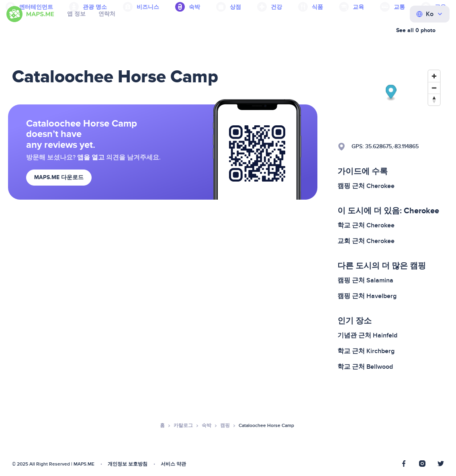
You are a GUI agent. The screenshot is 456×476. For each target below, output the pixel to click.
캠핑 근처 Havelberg (367, 296)
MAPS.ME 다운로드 (59, 177)
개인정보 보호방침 (128, 464)
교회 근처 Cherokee (366, 241)
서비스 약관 (173, 464)
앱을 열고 (91, 157)
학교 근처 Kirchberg (366, 351)
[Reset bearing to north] (434, 99)
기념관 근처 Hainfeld (367, 335)
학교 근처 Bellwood (365, 367)
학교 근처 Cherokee (366, 225)
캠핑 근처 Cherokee (366, 186)
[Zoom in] (434, 76)
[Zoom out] (434, 88)
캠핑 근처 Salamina (365, 280)
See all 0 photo (416, 30)
